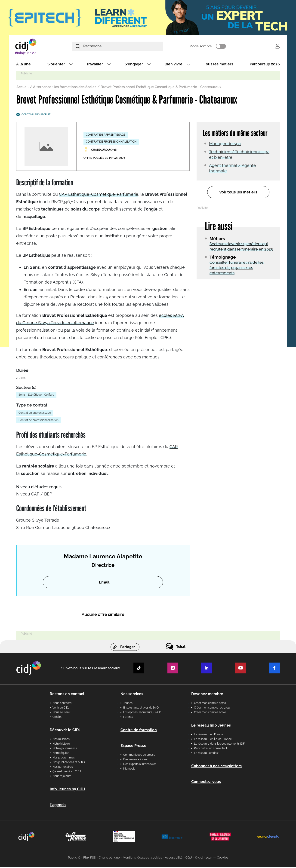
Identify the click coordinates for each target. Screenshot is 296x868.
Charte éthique (109, 859)
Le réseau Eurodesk (207, 754)
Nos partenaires (63, 768)
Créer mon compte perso (210, 704)
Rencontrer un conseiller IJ (211, 749)
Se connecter (277, 47)
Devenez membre (207, 695)
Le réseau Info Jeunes (211, 726)
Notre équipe (61, 754)
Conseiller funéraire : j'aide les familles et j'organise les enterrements (237, 269)
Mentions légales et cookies (142, 859)
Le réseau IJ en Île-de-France (213, 740)
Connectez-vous (206, 783)
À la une (23, 65)
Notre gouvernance (65, 749)
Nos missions (61, 740)
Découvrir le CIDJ (65, 731)
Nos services (132, 695)
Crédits (57, 718)
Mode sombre (215, 47)
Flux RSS (89, 859)
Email (104, 583)
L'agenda (58, 806)
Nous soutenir (61, 713)
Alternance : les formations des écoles (65, 88)
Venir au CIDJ (61, 709)
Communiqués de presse (139, 756)
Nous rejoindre (62, 777)
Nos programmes (64, 759)
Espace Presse (133, 747)
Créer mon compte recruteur (212, 709)
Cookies (223, 859)
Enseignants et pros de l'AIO (141, 709)
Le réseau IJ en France (209, 736)
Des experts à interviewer (140, 765)
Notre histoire (61, 745)
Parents (128, 718)
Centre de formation (139, 731)
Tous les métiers (219, 65)
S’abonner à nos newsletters (216, 767)
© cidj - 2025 (204, 859)
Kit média (129, 770)
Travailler (95, 65)
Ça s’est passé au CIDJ (67, 773)
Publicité (74, 859)
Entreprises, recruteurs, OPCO (142, 713)
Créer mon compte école (210, 713)
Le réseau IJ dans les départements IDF (219, 745)
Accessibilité (174, 859)
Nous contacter (62, 704)
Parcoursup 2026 (265, 65)
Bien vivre (174, 65)
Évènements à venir (136, 761)
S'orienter (56, 65)
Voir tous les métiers (238, 193)
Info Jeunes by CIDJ (67, 790)
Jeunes (128, 704)
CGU (189, 859)
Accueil (23, 88)
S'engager (134, 65)
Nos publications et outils (69, 763)
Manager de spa (225, 145)
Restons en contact (67, 695)
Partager (128, 648)
